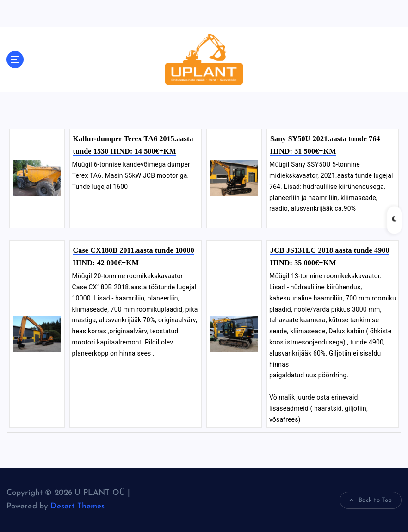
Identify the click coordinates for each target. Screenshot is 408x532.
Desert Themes (77, 506)
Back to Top (371, 501)
